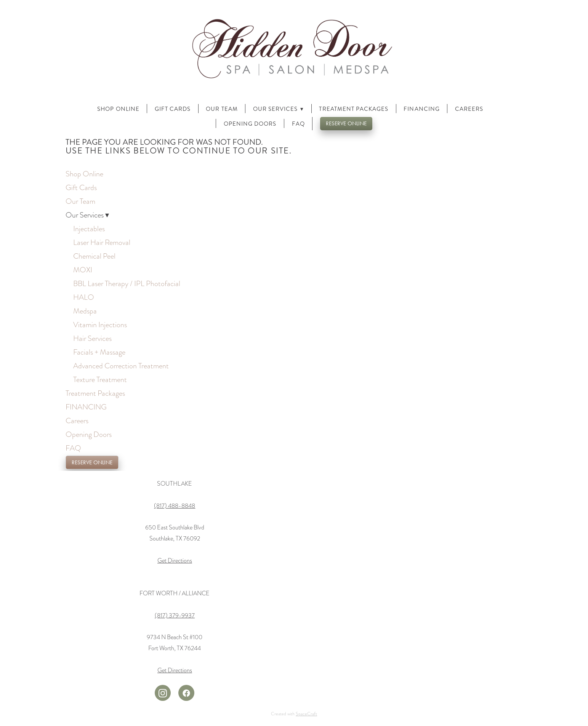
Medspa (85, 311)
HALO (84, 297)
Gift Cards (173, 109)
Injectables (89, 229)
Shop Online (118, 109)
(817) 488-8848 (175, 506)
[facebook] (186, 693)
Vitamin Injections (100, 325)
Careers (469, 109)
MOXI (83, 270)
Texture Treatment (100, 379)
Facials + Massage (99, 352)
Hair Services (92, 338)
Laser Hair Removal (102, 242)
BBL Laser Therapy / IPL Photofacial (127, 283)
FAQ (298, 124)
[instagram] (163, 693)
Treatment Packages (354, 109)
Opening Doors (250, 124)
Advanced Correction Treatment (121, 366)
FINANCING (421, 109)
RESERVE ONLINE (346, 123)
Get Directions (175, 561)
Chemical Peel (94, 256)
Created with (294, 714)
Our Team (222, 109)
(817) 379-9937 (175, 616)
